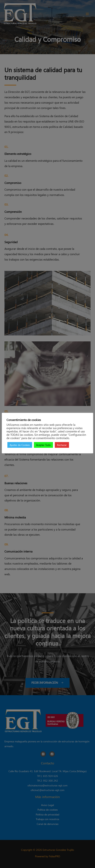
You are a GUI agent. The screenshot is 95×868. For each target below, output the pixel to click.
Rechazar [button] (62, 445)
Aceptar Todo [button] (43, 445)
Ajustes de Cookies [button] (20, 445)
